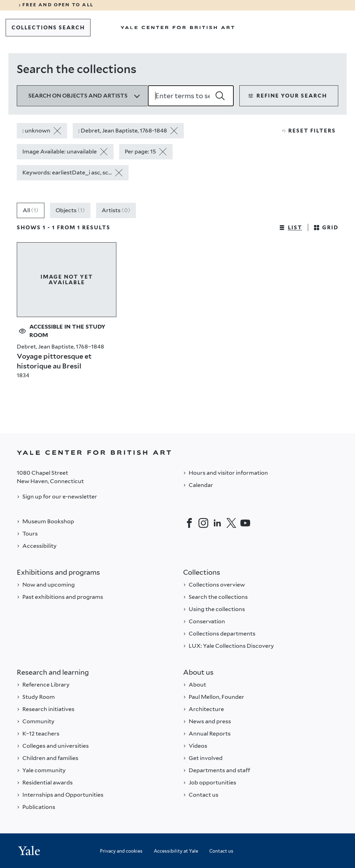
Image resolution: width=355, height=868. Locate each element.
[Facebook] (189, 523)
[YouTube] (245, 523)
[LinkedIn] (217, 523)
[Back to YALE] (177, 453)
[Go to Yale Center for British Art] (177, 28)
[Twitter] (231, 523)
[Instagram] (203, 523)
